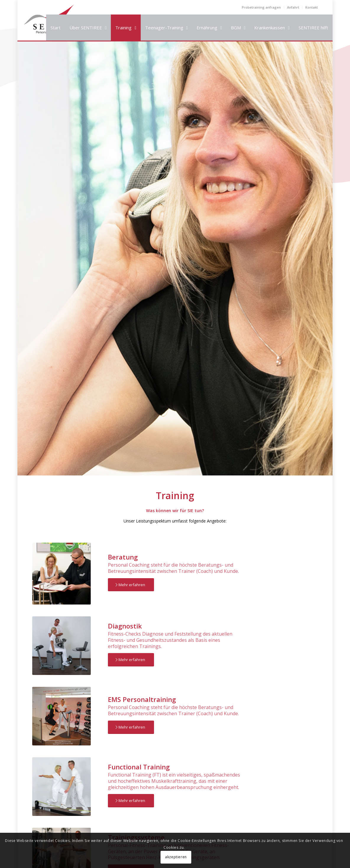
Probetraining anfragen (261, 7)
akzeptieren (176, 857)
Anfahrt (293, 7)
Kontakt (312, 7)
